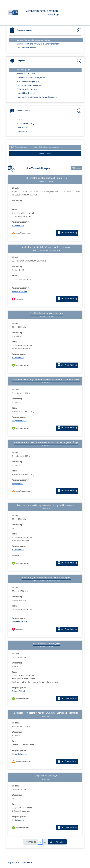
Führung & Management (27, 89)
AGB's (19, 120)
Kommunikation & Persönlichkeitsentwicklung (37, 97)
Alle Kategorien (23, 70)
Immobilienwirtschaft (26, 93)
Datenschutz (22, 127)
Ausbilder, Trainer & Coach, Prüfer (31, 78)
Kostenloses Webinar (26, 74)
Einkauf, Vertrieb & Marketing (29, 85)
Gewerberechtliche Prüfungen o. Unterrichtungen (38, 44)
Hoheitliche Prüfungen (27, 48)
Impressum (22, 131)
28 (51, 842)
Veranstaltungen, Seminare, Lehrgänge (33, 40)
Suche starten (45, 154)
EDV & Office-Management (28, 82)
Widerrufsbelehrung (25, 124)
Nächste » (60, 842)
